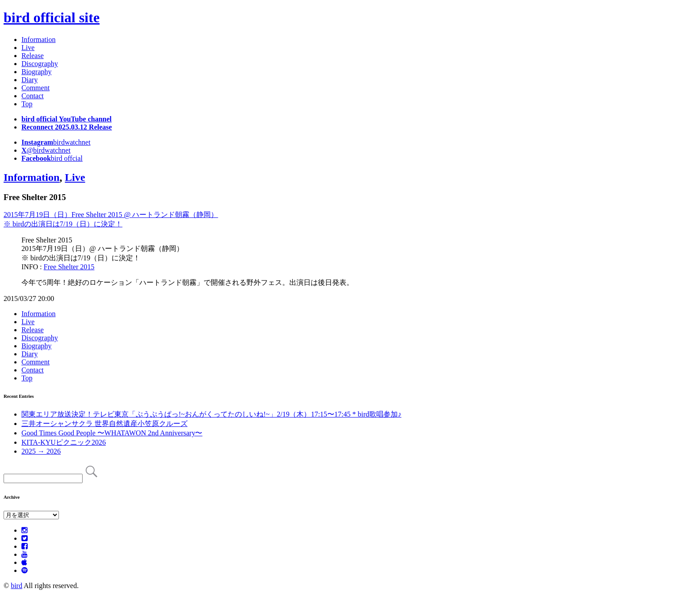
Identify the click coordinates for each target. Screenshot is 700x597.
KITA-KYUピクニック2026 (64, 442)
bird (17, 586)
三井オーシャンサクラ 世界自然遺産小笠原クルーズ (104, 424)
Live (28, 48)
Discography (40, 64)
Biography (37, 72)
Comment (35, 88)
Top (27, 104)
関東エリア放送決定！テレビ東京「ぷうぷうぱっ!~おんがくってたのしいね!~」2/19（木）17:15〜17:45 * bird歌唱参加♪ (211, 414)
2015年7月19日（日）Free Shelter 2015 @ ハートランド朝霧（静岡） (111, 215)
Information (38, 40)
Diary (29, 80)
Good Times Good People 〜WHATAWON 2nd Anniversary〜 (112, 433)
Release (33, 56)
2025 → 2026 (41, 451)
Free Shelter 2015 (69, 267)
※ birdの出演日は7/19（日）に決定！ (63, 224)
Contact (33, 96)
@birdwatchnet (46, 150)
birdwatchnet (56, 142)
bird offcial (52, 158)
